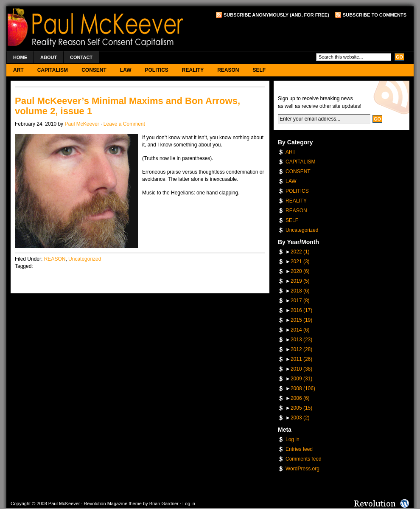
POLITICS (156, 70)
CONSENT (94, 70)
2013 (301, 340)
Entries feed (299, 449)
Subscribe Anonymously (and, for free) (276, 15)
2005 (301, 408)
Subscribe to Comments (375, 15)
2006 (300, 398)
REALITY (193, 70)
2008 (303, 388)
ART (18, 70)
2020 (300, 271)
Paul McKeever (82, 124)
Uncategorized (85, 259)
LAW (126, 70)
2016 (301, 310)
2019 (300, 281)
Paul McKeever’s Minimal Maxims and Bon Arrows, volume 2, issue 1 (127, 106)
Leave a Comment (124, 124)
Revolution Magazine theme (113, 503)
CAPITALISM (53, 70)
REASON (228, 70)
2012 (301, 349)
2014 (300, 330)
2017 (300, 301)
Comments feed (304, 459)
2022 (300, 252)
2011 (301, 359)
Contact (81, 57)
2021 (300, 262)
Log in (293, 439)
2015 (301, 320)
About (49, 57)
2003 (300, 418)
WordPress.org (302, 469)
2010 (301, 369)
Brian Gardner (164, 503)
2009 (301, 379)
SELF (259, 70)
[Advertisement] (307, 34)
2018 (300, 291)
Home (20, 57)
